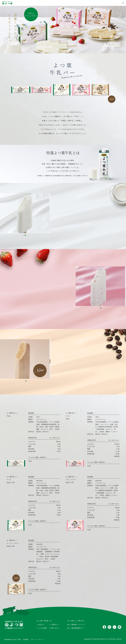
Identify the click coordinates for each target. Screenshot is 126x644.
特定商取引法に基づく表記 (13, 640)
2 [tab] (25, 235)
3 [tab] (27, 235)
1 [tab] (23, 235)
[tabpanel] (25, 213)
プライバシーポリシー (38, 640)
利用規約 (26, 640)
